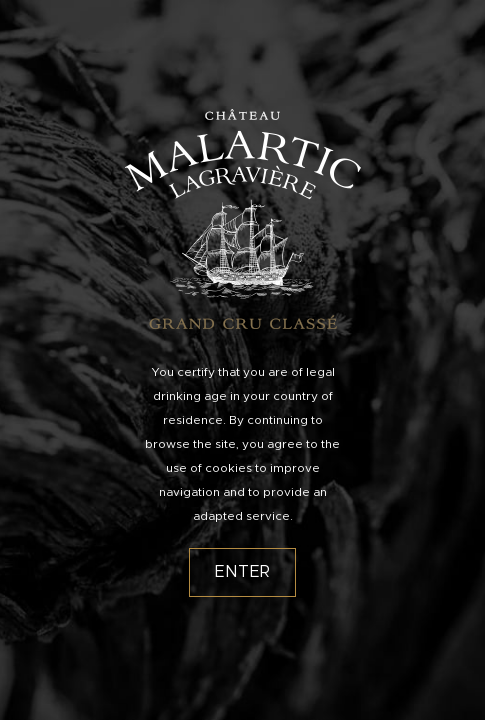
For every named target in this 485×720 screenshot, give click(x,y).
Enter (243, 572)
